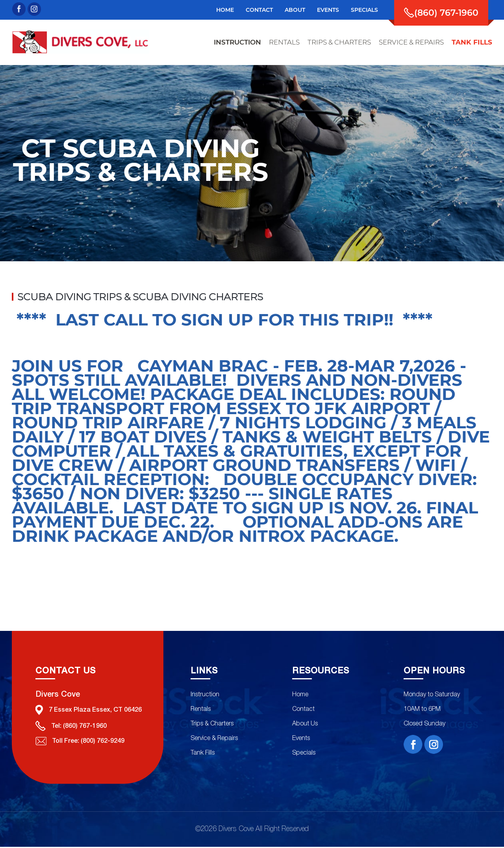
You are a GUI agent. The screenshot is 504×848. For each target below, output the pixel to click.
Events (300, 739)
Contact (259, 10)
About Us (304, 725)
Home (225, 10)
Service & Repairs (213, 739)
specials (364, 10)
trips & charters (339, 42)
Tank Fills (201, 754)
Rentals (199, 710)
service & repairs (411, 42)
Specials (303, 754)
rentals (284, 42)
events (328, 10)
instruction (237, 42)
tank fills (472, 42)
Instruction (203, 696)
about (295, 10)
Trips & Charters (210, 725)
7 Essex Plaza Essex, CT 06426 (89, 711)
